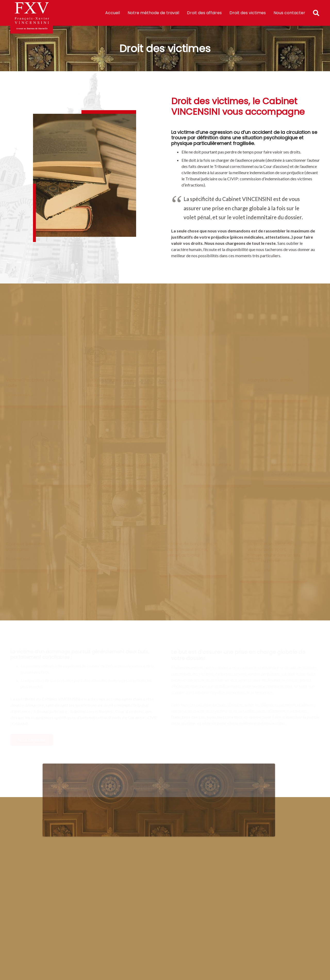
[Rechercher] (317, 13)
